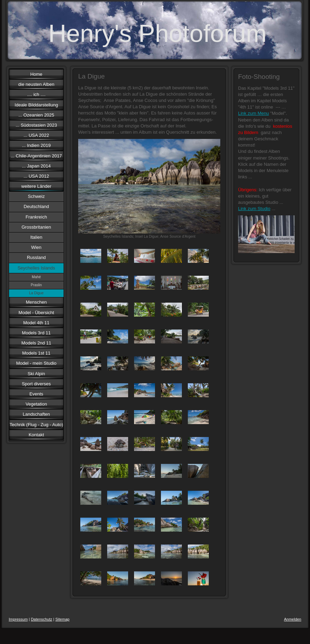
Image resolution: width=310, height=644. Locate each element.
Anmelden (293, 619)
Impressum (18, 619)
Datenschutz (41, 619)
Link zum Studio (254, 209)
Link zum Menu (253, 113)
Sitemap (62, 619)
